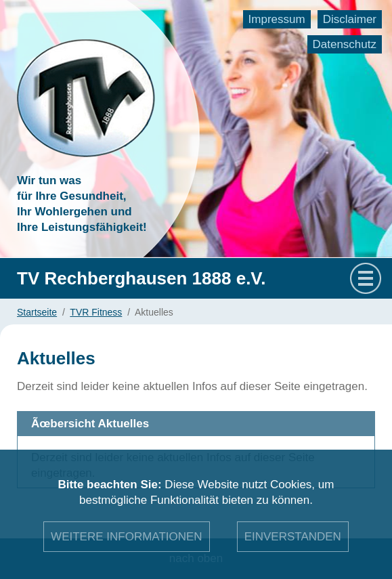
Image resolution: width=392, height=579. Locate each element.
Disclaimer (350, 19)
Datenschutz (345, 44)
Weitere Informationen (127, 537)
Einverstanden (293, 537)
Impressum (277, 19)
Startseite (37, 312)
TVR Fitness (96, 312)
